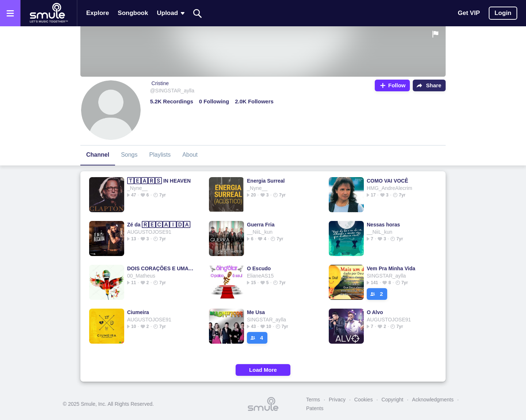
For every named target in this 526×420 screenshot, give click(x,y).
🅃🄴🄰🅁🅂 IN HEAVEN (159, 181)
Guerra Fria (261, 225)
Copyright (392, 400)
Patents (315, 408)
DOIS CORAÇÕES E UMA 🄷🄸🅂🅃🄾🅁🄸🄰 (161, 268)
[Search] (198, 13)
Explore (98, 13)
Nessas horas (383, 225)
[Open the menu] (10, 13)
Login (503, 13)
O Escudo (259, 268)
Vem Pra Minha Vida (391, 268)
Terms (313, 400)
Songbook (133, 13)
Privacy (337, 400)
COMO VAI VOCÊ (387, 181)
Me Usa (256, 312)
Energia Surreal (266, 181)
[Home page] (49, 13)
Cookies (364, 400)
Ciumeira (138, 312)
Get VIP (469, 13)
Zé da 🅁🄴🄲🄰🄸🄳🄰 (159, 225)
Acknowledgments (433, 400)
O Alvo (375, 312)
